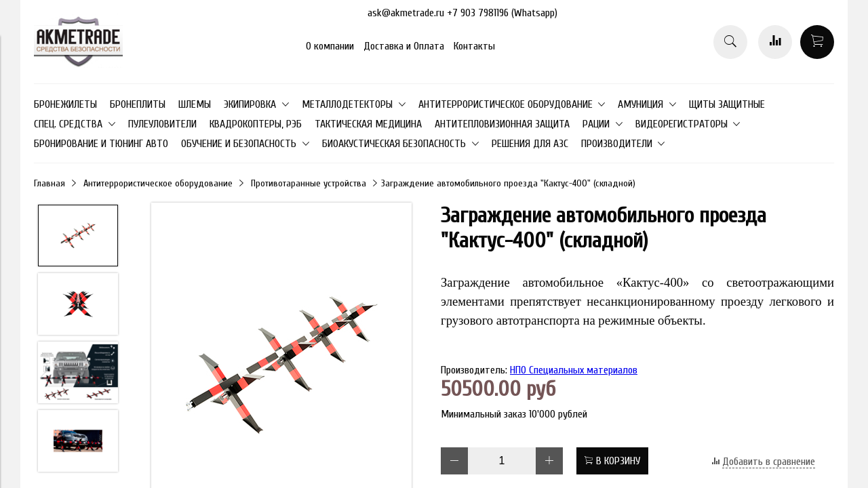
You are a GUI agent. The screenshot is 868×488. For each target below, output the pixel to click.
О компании (330, 46)
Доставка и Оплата (404, 46)
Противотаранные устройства (309, 183)
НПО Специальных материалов (574, 370)
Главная (50, 183)
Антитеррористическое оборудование (158, 183)
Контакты (474, 46)
